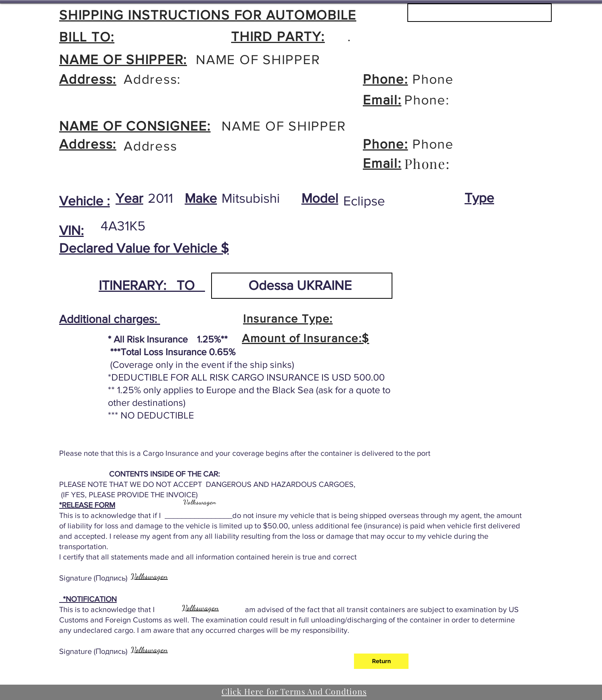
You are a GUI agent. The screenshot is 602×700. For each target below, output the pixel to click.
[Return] (381, 661)
